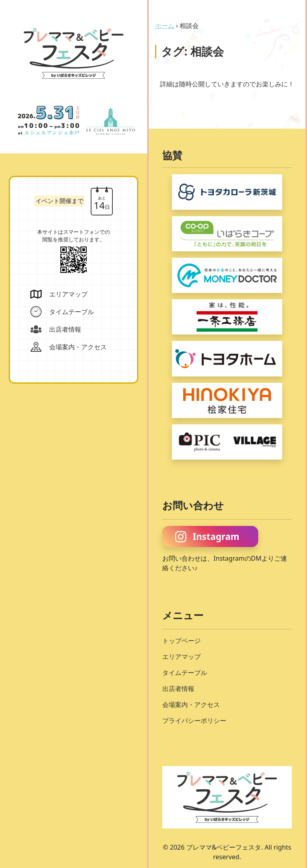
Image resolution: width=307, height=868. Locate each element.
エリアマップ (181, 657)
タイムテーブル (185, 673)
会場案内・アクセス (191, 705)
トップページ (181, 641)
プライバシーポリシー (194, 721)
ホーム (165, 26)
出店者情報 (178, 689)
